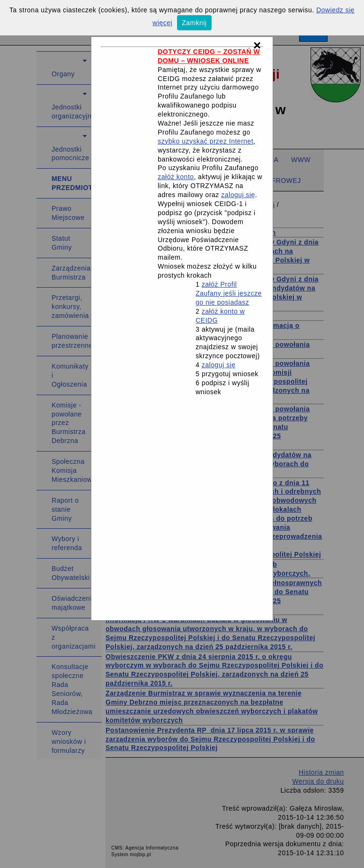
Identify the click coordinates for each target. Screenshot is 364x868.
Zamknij (194, 23)
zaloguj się (238, 195)
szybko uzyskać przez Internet (205, 141)
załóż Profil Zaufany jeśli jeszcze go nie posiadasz (229, 293)
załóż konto (176, 177)
